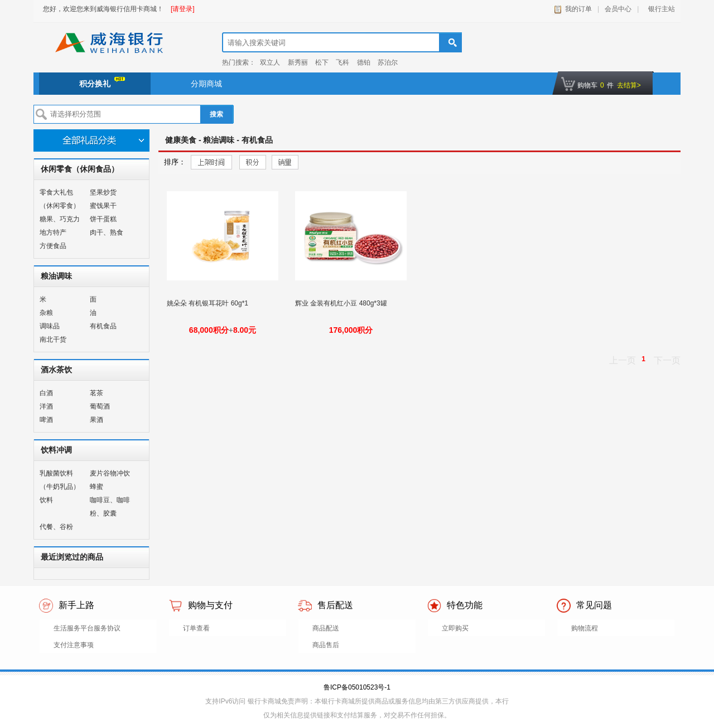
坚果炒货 (103, 192)
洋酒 (46, 406)
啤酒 (46, 420)
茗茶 (97, 393)
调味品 (50, 326)
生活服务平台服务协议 (87, 628)
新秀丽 (298, 62)
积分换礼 (102, 82)
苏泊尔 (388, 62)
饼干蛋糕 (103, 219)
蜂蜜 (97, 487)
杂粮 (46, 313)
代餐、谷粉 (56, 527)
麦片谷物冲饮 (110, 473)
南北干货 (53, 339)
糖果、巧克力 (60, 219)
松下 (322, 62)
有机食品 (103, 326)
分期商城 (206, 84)
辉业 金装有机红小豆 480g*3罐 (342, 303)
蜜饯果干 (103, 206)
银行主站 (660, 9)
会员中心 (618, 9)
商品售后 (326, 645)
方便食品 (53, 246)
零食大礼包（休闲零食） (60, 199)
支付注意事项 (74, 645)
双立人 (270, 62)
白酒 (46, 393)
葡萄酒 (100, 406)
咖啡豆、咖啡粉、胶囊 (110, 507)
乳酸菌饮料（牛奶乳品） (60, 480)
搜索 (216, 114)
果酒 (97, 420)
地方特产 (53, 232)
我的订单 (578, 9)
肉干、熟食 (107, 232)
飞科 (342, 62)
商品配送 (326, 628)
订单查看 (196, 628)
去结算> (629, 85)
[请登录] (183, 9)
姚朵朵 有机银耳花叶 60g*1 (208, 303)
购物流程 (585, 628)
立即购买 (455, 628)
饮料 (46, 500)
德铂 (364, 62)
